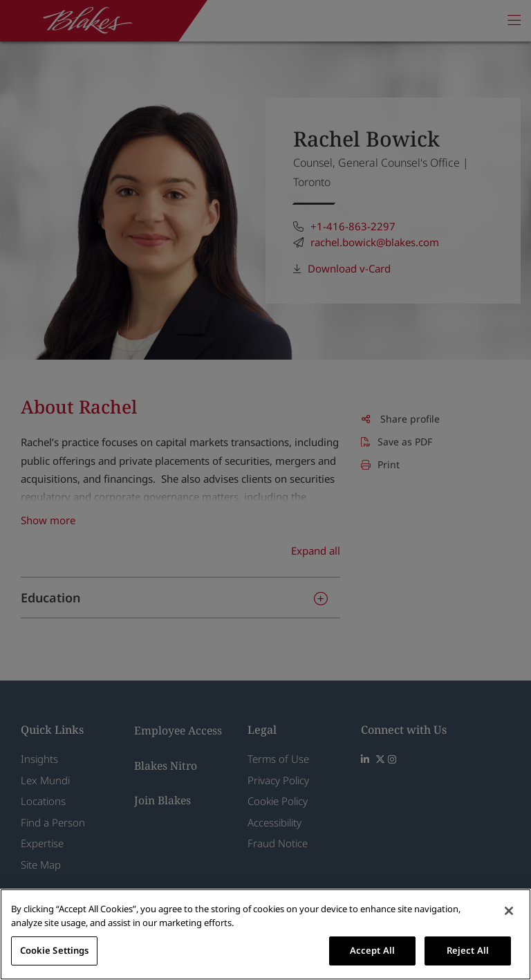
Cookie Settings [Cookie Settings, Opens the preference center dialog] (55, 950)
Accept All (372, 950)
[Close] (509, 911)
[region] (265, 934)
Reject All (468, 950)
